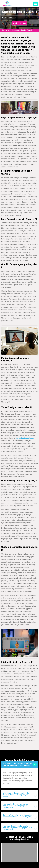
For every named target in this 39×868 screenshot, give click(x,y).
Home (4, 30)
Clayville (11, 30)
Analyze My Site (20, 23)
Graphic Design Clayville (24, 30)
